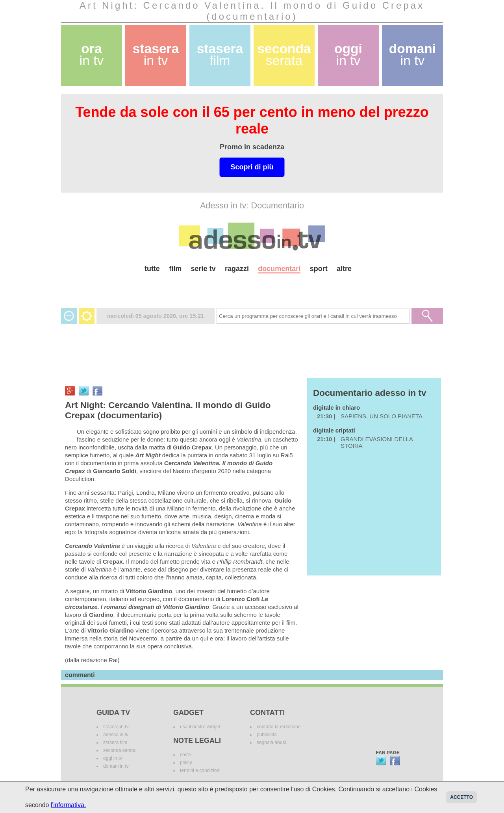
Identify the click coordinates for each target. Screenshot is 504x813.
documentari (279, 269)
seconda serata (119, 750)
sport (319, 269)
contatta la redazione (279, 727)
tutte (152, 269)
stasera (156, 55)
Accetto (461, 797)
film (175, 269)
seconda (284, 55)
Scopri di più (252, 167)
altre (344, 269)
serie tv (203, 269)
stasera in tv (116, 727)
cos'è (185, 755)
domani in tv (116, 766)
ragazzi (237, 269)
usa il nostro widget (200, 727)
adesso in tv (116, 735)
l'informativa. (68, 805)
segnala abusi (271, 742)
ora (92, 55)
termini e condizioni (200, 770)
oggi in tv (113, 758)
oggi (348, 55)
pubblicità (267, 735)
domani (412, 55)
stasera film (115, 742)
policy (186, 763)
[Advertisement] (252, 287)
